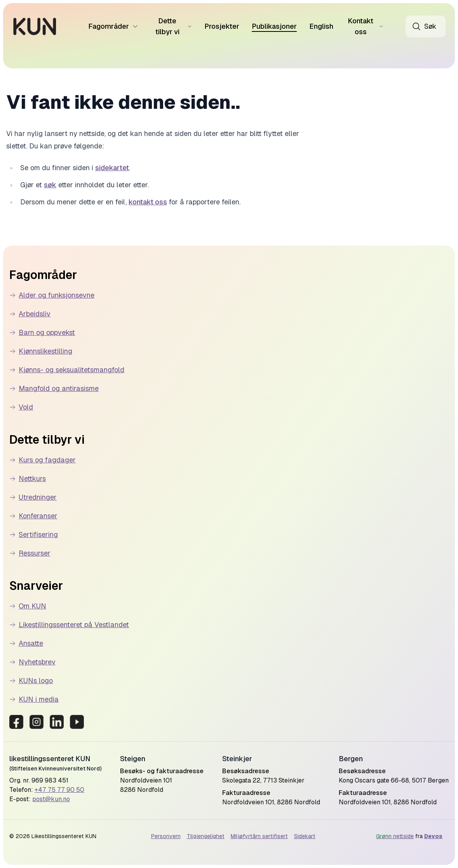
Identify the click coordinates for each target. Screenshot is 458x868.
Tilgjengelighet (206, 836)
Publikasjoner (274, 26)
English (321, 26)
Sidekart (305, 836)
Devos (433, 836)
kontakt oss (148, 202)
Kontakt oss (366, 26)
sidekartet (112, 168)
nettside (395, 836)
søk (50, 185)
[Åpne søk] (426, 26)
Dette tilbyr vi (174, 26)
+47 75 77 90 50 (59, 790)
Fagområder (113, 26)
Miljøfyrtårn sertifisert (259, 836)
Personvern (166, 836)
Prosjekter (222, 26)
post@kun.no (51, 799)
